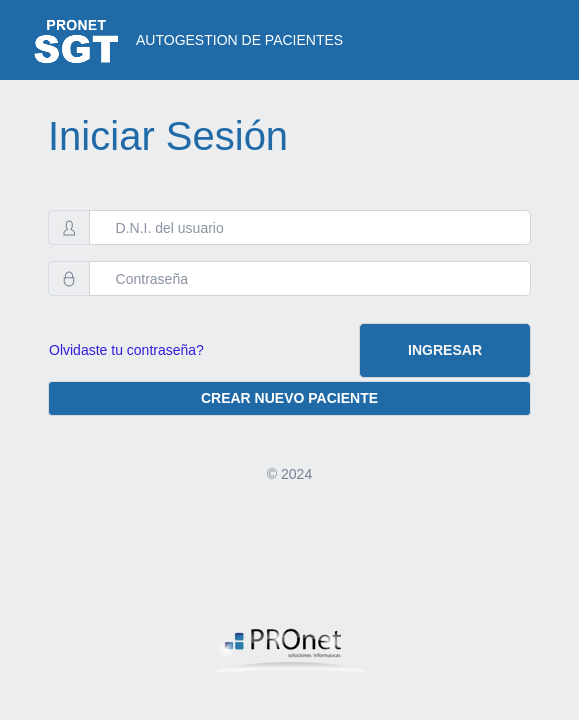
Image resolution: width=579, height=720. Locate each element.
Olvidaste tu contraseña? (126, 350)
